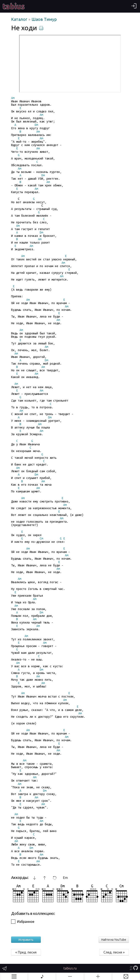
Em (65, 878)
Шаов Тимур (44, 19)
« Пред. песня (26, 952)
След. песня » (114, 952)
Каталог (20, 19)
